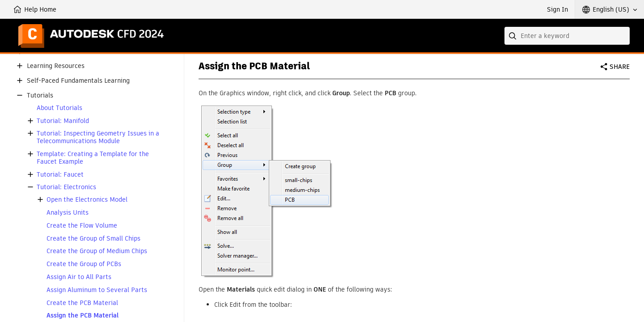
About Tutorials (59, 108)
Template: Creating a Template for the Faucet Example (93, 158)
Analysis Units (68, 213)
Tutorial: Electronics (66, 187)
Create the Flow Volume (82, 226)
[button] (610, 9)
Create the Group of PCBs (84, 264)
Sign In (557, 9)
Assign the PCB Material (83, 316)
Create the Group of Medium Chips (97, 251)
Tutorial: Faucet (60, 175)
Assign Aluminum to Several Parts (97, 290)
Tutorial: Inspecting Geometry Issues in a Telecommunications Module (98, 137)
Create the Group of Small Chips (93, 239)
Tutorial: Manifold (63, 121)
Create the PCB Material (82, 303)
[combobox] (567, 36)
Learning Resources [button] (56, 66)
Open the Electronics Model (87, 200)
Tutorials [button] (40, 95)
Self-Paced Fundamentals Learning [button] (78, 81)
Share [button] (620, 67)
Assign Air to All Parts (79, 277)
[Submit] (513, 36)
